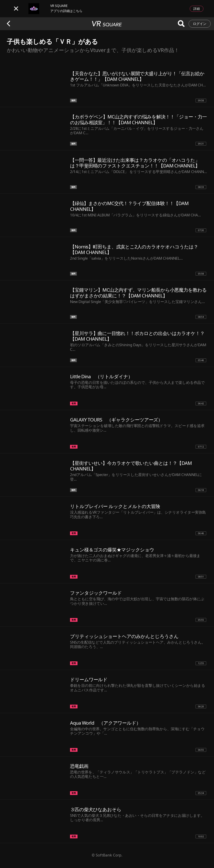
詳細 (197, 9)
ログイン (200, 24)
